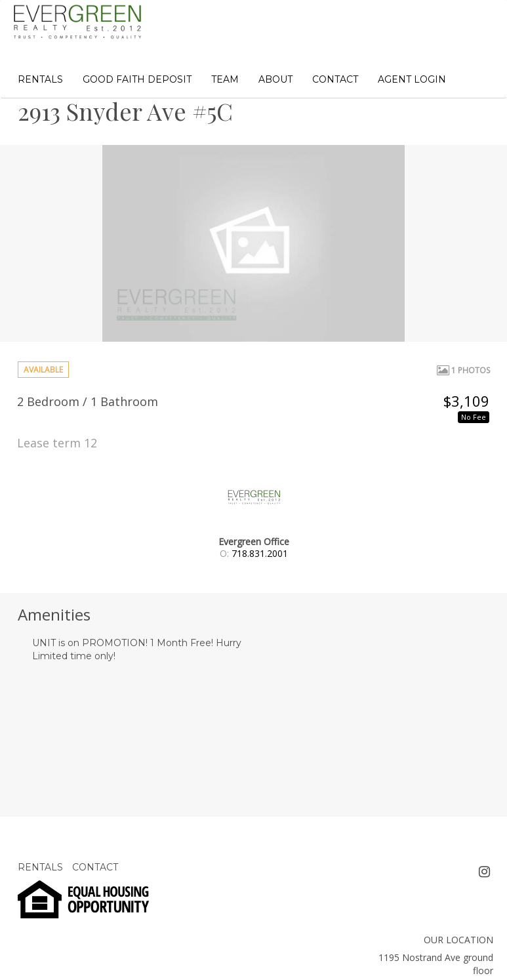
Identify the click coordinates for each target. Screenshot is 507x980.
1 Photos (463, 370)
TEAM (225, 79)
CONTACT (335, 79)
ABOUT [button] (275, 79)
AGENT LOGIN (412, 79)
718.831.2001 (260, 553)
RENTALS (40, 79)
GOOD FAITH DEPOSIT (137, 79)
